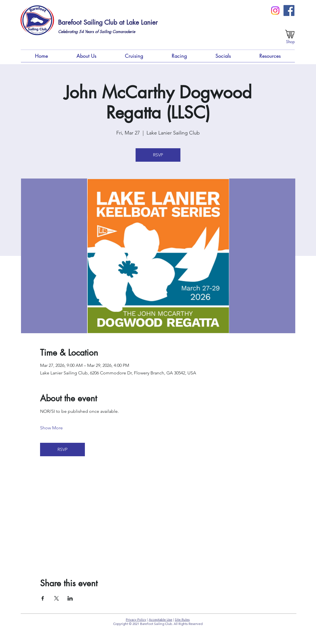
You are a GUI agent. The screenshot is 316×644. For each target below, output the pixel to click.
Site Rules (182, 619)
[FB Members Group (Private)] (289, 11)
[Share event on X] (56, 598)
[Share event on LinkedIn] (70, 598)
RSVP (158, 155)
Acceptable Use (161, 619)
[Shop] (290, 42)
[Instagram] (275, 11)
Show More (51, 428)
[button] (86, 56)
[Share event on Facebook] (43, 598)
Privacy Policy (136, 619)
